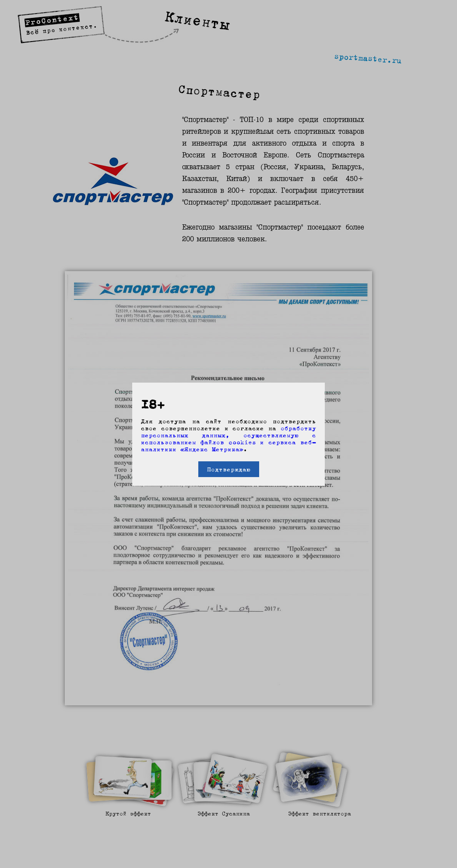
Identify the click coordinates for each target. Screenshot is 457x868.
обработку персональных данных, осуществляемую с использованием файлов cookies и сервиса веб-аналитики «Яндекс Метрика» (228, 439)
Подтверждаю (229, 469)
